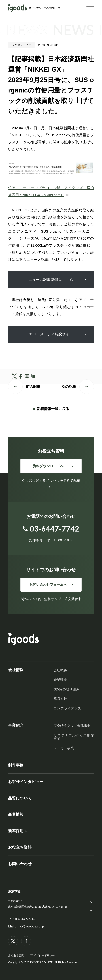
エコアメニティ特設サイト (51, 334)
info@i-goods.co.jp (30, 926)
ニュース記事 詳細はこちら (51, 280)
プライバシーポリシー (41, 955)
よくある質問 (16, 955)
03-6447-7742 (25, 919)
